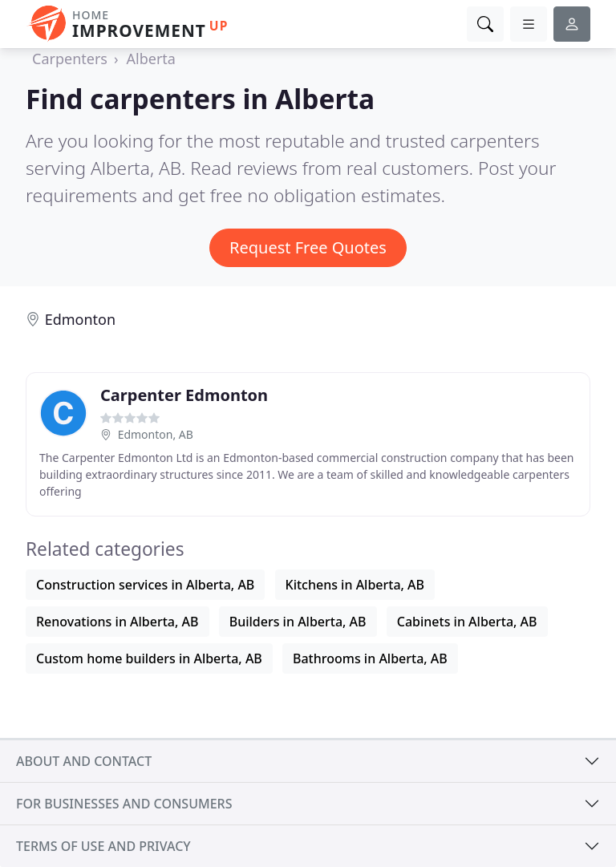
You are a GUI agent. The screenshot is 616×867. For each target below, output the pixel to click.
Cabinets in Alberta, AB (467, 622)
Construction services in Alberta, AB (145, 585)
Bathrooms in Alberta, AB (370, 658)
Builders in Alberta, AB (298, 622)
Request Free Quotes (308, 247)
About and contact (84, 761)
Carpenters (70, 59)
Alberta (151, 59)
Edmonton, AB (156, 434)
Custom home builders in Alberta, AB (149, 658)
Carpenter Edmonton (184, 395)
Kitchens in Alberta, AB (355, 585)
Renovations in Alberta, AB (118, 622)
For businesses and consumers (124, 804)
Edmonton (80, 319)
